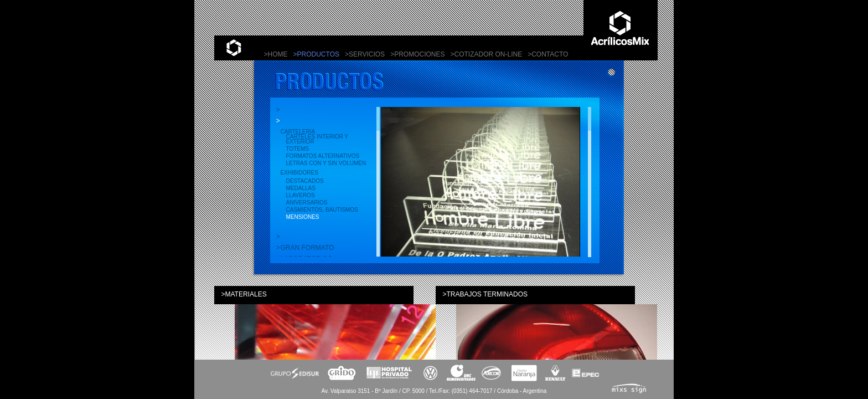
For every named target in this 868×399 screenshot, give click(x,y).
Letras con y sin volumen (326, 163)
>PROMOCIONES (417, 54)
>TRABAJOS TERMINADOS (485, 294)
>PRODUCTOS (316, 54)
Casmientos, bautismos (322, 210)
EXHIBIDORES (299, 173)
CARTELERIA (298, 132)
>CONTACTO (548, 54)
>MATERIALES (244, 294)
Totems (298, 149)
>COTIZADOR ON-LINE (486, 54)
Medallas (301, 188)
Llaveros (301, 195)
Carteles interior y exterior (317, 139)
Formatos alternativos (323, 156)
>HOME (276, 54)
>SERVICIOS (365, 54)
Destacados (305, 181)
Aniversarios (307, 203)
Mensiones (303, 217)
